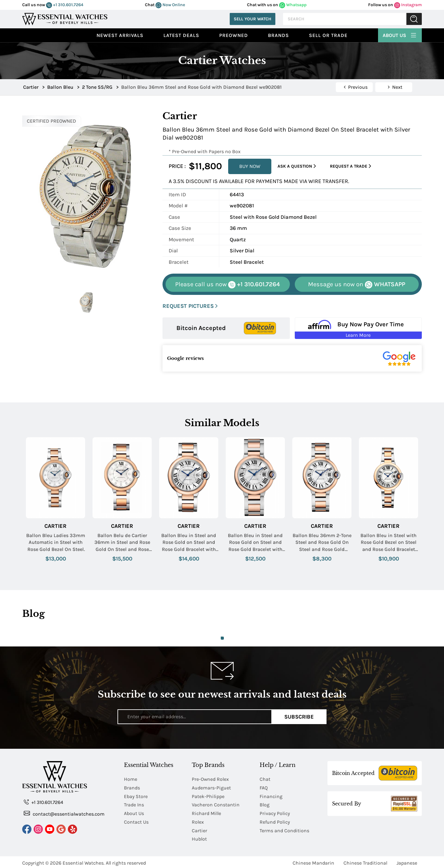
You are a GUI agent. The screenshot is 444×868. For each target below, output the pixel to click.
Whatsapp (293, 5)
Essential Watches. (84, 861)
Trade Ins (134, 804)
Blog (265, 804)
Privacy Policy (275, 812)
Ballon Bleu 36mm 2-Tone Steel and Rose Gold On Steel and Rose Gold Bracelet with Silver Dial (322, 543)
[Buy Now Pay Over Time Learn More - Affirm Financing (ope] (358, 328)
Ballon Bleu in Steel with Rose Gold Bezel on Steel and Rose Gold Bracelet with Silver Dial (388, 543)
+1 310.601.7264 (65, 5)
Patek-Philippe (208, 796)
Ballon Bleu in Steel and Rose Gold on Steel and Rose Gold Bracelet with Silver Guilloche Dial (189, 543)
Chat (265, 779)
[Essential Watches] (65, 18)
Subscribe (299, 716)
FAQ (264, 787)
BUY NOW (250, 166)
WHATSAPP (357, 285)
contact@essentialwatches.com (64, 814)
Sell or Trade (328, 35)
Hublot (199, 837)
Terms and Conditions (284, 829)
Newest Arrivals (120, 35)
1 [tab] (222, 638)
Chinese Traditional (365, 861)
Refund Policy (275, 821)
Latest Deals (181, 35)
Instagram (408, 5)
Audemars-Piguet (211, 787)
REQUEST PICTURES (190, 306)
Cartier (55, 526)
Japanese (407, 861)
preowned (234, 35)
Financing (271, 796)
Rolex (198, 821)
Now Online (170, 5)
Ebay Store (136, 796)
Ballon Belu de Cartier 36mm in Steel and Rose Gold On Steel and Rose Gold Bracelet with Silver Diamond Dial (122, 543)
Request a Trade (351, 166)
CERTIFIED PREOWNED (51, 121)
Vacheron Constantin (216, 804)
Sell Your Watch (253, 19)
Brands (278, 35)
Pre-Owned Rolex (210, 779)
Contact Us (136, 821)
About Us (400, 35)
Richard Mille (207, 812)
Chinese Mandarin (313, 861)
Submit (414, 19)
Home (131, 779)
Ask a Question (297, 166)
